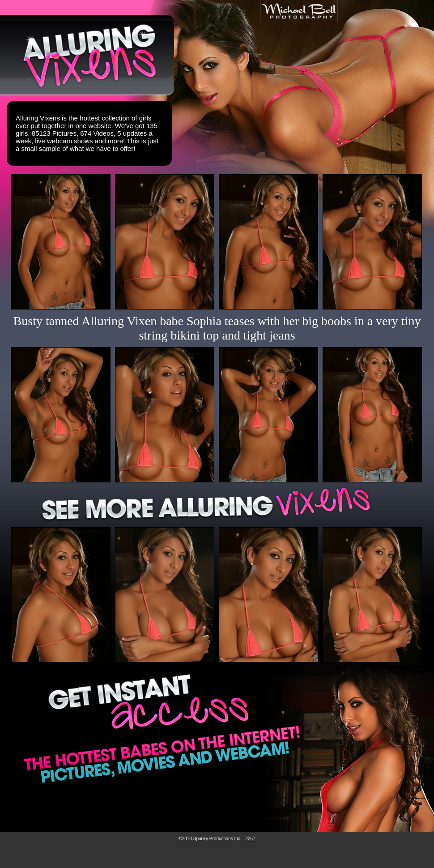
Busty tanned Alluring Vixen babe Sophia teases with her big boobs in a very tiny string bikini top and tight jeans (217, 328)
